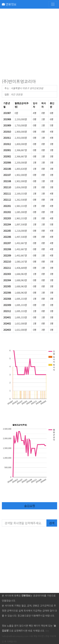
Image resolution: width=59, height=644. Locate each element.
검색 (52, 523)
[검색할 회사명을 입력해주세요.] (24, 523)
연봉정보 (9, 4)
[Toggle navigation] (53, 4)
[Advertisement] (29, 44)
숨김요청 (30, 506)
